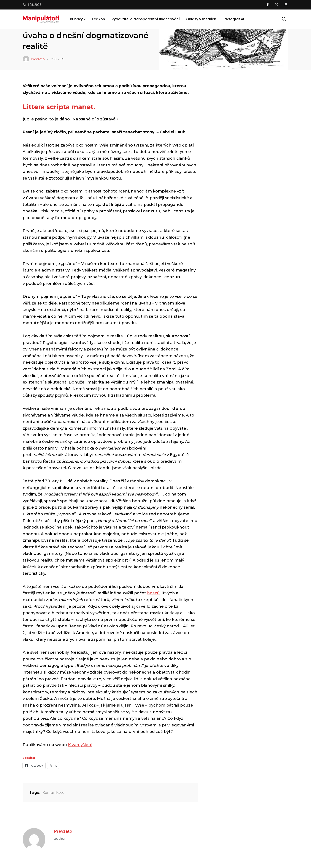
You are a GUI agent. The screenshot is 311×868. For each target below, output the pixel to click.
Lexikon (99, 19)
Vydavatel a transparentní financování (146, 19)
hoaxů (153, 593)
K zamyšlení (80, 745)
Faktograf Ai (233, 19)
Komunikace (53, 793)
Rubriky (76, 19)
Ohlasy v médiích (201, 19)
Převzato (63, 831)
